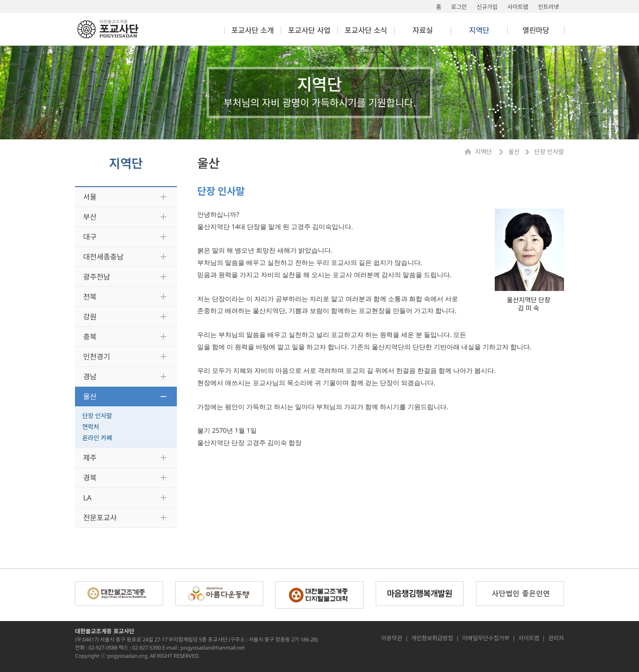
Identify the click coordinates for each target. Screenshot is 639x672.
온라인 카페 (97, 438)
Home (470, 152)
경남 (90, 377)
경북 (90, 478)
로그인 (459, 7)
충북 (90, 337)
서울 (90, 197)
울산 (90, 397)
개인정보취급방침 (432, 638)
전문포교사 (100, 518)
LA (87, 498)
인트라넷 (549, 7)
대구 (90, 237)
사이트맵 (518, 7)
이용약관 (392, 638)
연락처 (91, 427)
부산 (90, 217)
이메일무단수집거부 (486, 638)
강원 (90, 317)
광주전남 (97, 277)
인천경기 (97, 357)
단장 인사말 (97, 416)
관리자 (556, 638)
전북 (90, 297)
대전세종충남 (103, 257)
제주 (90, 458)
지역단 (484, 152)
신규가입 (487, 7)
